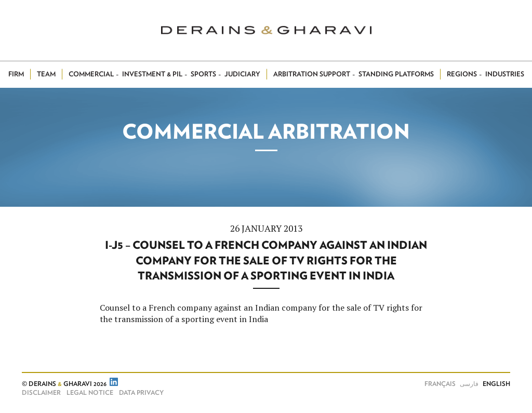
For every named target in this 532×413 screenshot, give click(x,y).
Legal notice (90, 393)
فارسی (469, 384)
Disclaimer (41, 393)
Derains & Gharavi (266, 30)
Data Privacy (141, 393)
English (496, 384)
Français (440, 384)
